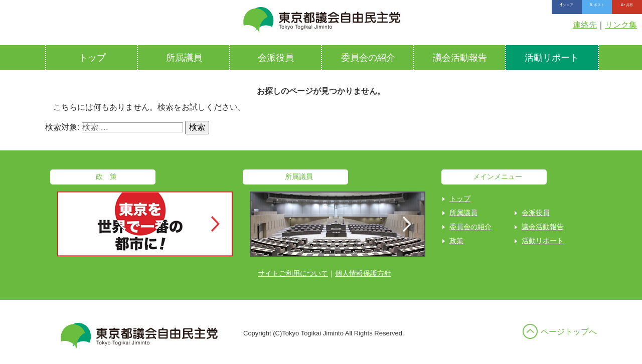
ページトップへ (569, 332)
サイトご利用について (293, 273)
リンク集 (621, 25)
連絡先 (585, 25)
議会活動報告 (460, 58)
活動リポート (552, 58)
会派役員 (276, 58)
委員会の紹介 (368, 58)
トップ (92, 58)
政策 (456, 241)
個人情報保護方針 (363, 273)
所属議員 (184, 58)
